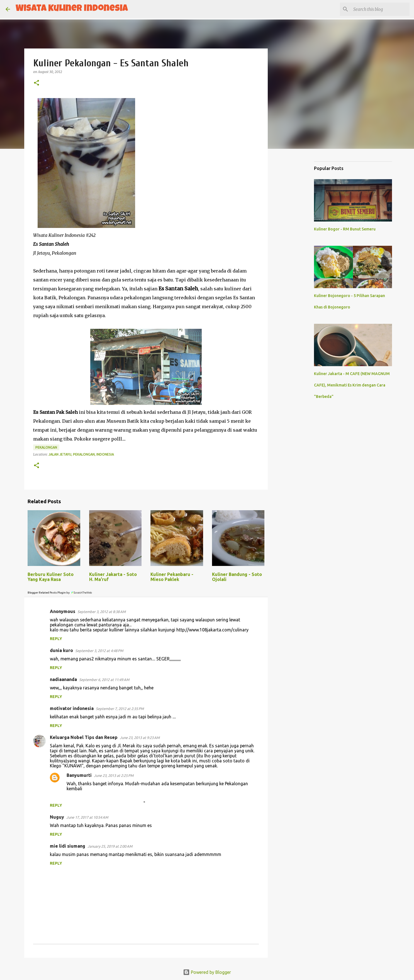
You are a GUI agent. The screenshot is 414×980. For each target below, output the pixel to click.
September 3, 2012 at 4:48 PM (99, 651)
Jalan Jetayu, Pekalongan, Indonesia (81, 454)
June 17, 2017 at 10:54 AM (87, 817)
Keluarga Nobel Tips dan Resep (84, 737)
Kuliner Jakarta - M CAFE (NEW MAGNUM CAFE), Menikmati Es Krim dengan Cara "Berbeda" (352, 385)
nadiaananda (63, 679)
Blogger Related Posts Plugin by (60, 593)
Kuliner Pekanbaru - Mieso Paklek (172, 577)
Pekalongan (46, 447)
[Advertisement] (296, 241)
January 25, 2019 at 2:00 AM (110, 846)
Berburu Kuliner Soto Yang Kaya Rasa (51, 577)
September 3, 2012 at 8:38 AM (102, 612)
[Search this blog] (380, 9)
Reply (56, 639)
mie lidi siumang (68, 846)
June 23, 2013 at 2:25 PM (114, 775)
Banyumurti (79, 775)
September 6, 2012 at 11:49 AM (104, 680)
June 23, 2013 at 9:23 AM (140, 738)
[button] (36, 83)
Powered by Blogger (207, 972)
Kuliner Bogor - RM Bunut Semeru (345, 229)
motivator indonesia (72, 708)
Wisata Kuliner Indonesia (72, 9)
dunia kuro (61, 650)
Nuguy (57, 817)
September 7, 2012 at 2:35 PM (120, 709)
